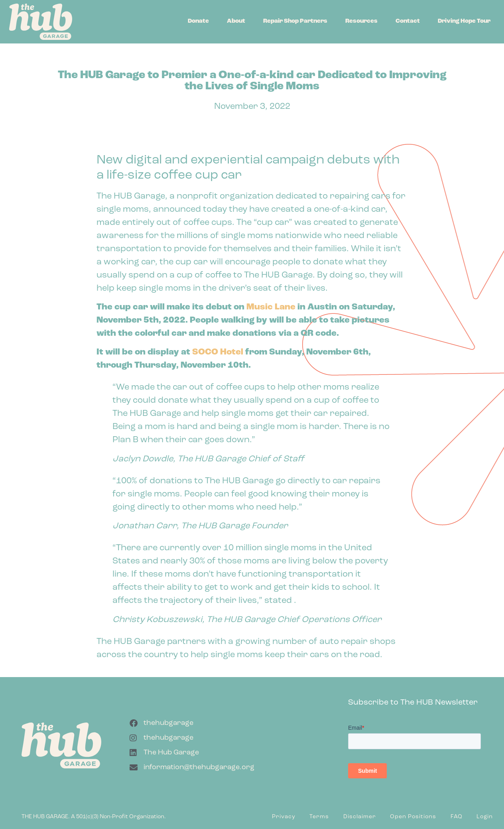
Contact (408, 21)
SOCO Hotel (218, 352)
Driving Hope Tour (464, 21)
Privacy (284, 817)
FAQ (457, 817)
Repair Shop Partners (295, 21)
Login (485, 817)
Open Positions (413, 817)
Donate (198, 21)
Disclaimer (360, 817)
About (236, 21)
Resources (361, 21)
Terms (319, 817)
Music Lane (271, 307)
